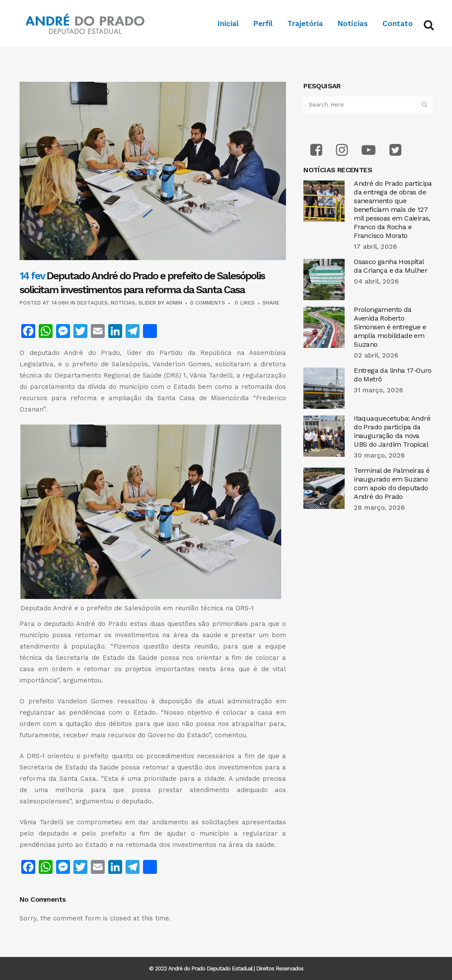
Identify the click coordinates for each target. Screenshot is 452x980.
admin (174, 303)
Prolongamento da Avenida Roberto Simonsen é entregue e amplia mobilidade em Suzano (390, 327)
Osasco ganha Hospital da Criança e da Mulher (391, 266)
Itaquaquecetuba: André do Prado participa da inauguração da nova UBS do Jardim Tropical (392, 431)
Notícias (123, 303)
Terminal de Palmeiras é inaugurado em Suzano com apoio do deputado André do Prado (392, 483)
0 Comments (208, 303)
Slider (147, 303)
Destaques (92, 303)
